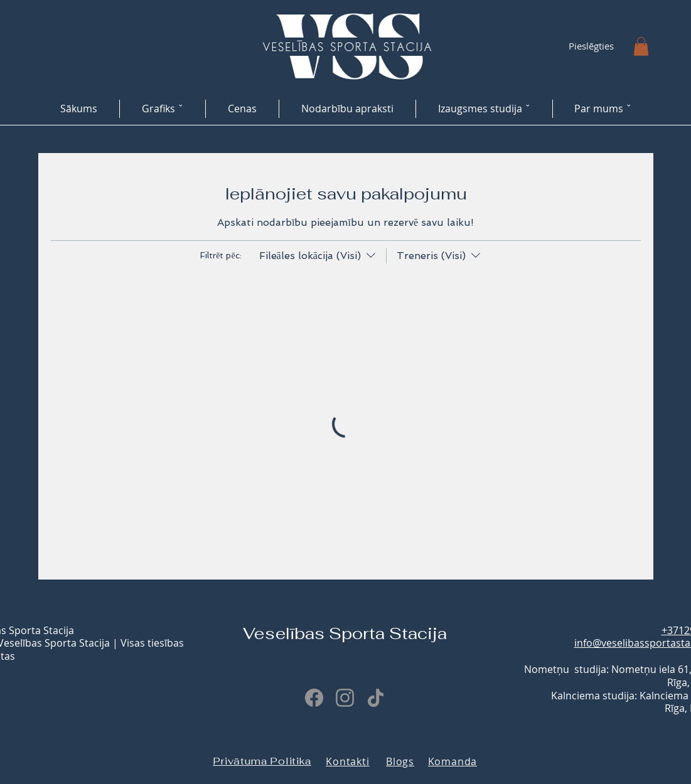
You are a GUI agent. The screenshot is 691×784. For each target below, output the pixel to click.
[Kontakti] (348, 761)
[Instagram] (345, 698)
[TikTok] (376, 698)
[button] (641, 46)
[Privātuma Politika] (262, 761)
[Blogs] (400, 761)
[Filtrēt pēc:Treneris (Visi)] (435, 256)
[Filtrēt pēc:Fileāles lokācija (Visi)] (319, 256)
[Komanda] (453, 761)
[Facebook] (314, 698)
